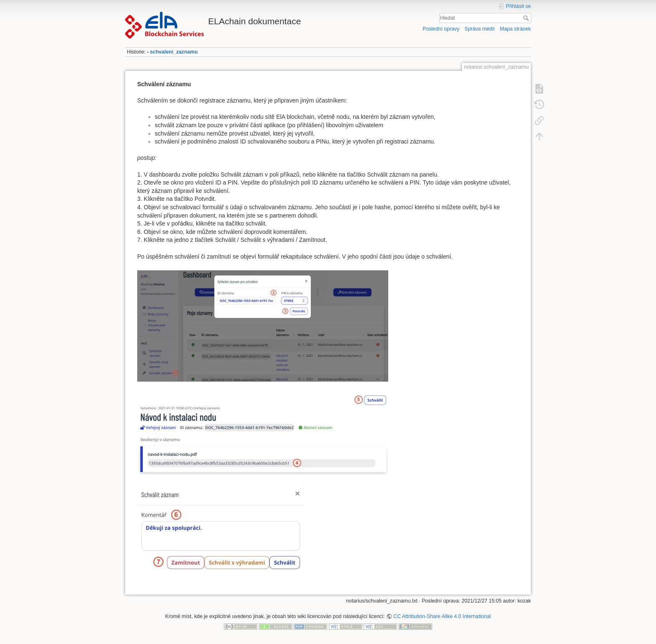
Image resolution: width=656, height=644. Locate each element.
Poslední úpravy (441, 29)
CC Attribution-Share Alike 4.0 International (442, 616)
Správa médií (479, 29)
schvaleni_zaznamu (174, 52)
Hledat (527, 18)
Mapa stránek (515, 29)
